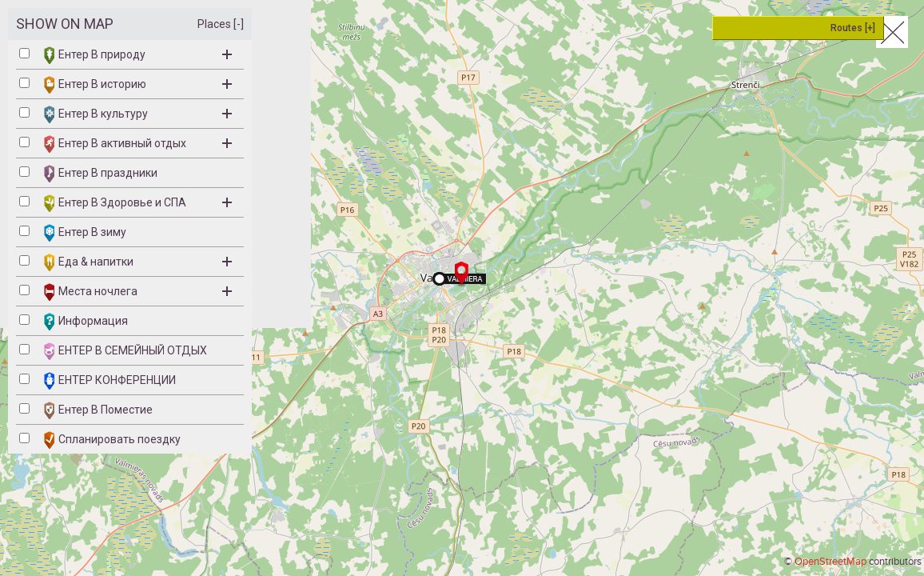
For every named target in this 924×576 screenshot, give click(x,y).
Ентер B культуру (138, 114)
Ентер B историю (138, 85)
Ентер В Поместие (98, 410)
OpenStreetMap (830, 562)
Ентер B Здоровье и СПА (138, 203)
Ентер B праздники (101, 174)
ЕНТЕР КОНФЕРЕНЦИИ (110, 381)
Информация (86, 322)
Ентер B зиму (85, 233)
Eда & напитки (138, 262)
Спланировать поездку (112, 440)
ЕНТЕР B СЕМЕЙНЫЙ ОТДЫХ (125, 351)
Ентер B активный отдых (138, 144)
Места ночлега (138, 292)
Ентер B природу (138, 55)
